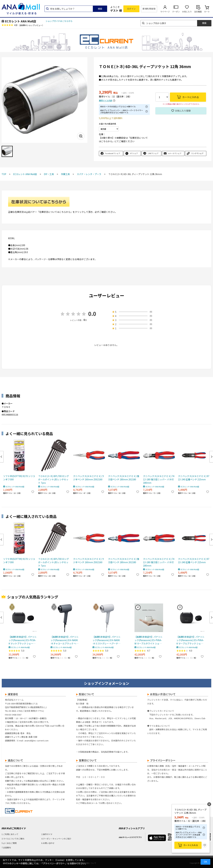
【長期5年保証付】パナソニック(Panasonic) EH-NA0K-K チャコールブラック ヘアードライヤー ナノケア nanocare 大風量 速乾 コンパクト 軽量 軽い (65, 640)
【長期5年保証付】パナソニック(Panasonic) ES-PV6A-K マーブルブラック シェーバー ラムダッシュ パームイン (190, 640)
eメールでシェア (175, 153)
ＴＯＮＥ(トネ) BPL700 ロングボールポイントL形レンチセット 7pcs (53, 479)
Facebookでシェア (113, 153)
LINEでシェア (153, 153)
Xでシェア (134, 153)
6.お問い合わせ (48, 843)
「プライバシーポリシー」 (54, 863)
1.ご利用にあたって (10, 834)
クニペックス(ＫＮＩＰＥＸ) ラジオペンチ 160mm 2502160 (89, 478)
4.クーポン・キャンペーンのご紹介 (56, 839)
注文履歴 (198, 12)
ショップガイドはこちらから (59, 21)
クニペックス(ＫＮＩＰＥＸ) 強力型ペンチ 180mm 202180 (124, 478)
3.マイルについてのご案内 (13, 839)
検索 (100, 9)
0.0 (92, 314)
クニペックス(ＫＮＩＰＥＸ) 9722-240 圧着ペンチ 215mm (194, 478)
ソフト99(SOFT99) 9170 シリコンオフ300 (19, 478)
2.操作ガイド (47, 834)
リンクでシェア (197, 153)
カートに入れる (191, 845)
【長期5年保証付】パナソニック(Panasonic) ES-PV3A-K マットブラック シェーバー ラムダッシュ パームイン (23, 640)
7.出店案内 (6, 847)
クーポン (176, 12)
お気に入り (187, 12)
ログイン (131, 9)
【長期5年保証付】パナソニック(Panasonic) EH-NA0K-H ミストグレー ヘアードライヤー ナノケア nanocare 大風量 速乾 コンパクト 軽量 (106, 640)
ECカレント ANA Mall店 (21, 21)
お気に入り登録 (183, 111)
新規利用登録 (149, 9)
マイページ (165, 12)
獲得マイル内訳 (106, 101)
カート (207, 12)
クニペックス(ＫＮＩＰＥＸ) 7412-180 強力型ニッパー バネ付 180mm (159, 479)
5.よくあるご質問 (9, 843)
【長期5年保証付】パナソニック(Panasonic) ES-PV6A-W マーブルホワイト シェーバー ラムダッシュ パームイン (148, 640)
